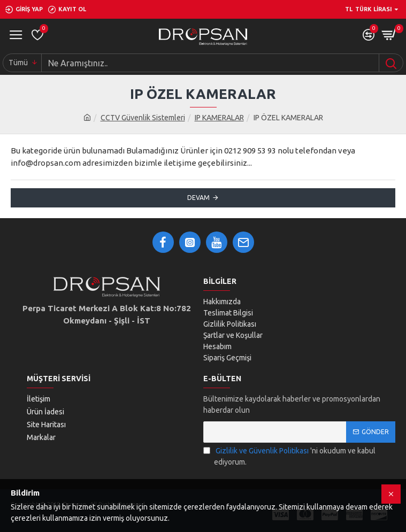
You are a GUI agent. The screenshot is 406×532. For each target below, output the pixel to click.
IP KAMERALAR (219, 118)
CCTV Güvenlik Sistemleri (143, 118)
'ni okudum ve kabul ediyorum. (289, 456)
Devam (198, 198)
